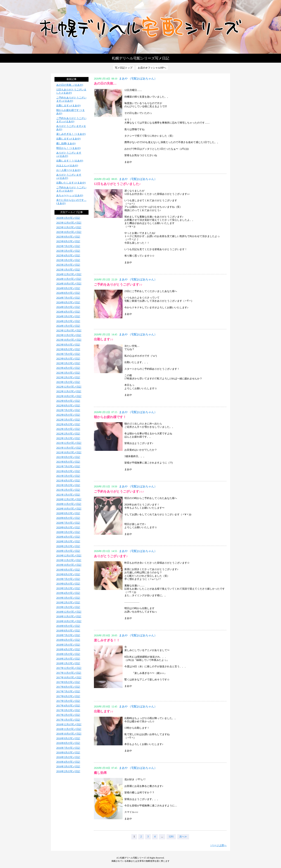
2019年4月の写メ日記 (68, 593)
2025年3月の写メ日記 (68, 260)
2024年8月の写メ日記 (68, 293)
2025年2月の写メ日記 (68, 265)
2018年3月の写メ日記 (68, 654)
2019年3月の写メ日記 (68, 598)
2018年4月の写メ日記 (68, 649)
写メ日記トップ (124, 68)
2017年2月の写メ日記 (68, 715)
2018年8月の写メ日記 (68, 631)
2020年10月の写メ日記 (69, 509)
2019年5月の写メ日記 (68, 588)
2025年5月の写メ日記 (68, 251)
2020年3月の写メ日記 (68, 542)
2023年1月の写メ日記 (68, 382)
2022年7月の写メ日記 (68, 410)
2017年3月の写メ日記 (68, 710)
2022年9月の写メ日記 (68, 401)
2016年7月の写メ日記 (68, 748)
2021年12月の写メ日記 (69, 443)
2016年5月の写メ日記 (68, 757)
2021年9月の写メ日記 (68, 457)
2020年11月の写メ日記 (69, 504)
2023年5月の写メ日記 (68, 363)
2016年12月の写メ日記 (69, 724)
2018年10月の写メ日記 (69, 621)
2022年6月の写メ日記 (68, 415)
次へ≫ (183, 837)
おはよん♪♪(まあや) (67, 166)
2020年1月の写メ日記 (68, 551)
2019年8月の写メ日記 (68, 574)
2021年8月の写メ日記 (68, 462)
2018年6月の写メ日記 (68, 640)
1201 (171, 837)
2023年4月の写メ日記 (68, 368)
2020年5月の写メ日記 (68, 532)
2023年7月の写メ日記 (68, 354)
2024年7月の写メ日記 (68, 298)
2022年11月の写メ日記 (69, 391)
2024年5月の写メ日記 (68, 307)
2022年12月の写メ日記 (69, 387)
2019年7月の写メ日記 (68, 579)
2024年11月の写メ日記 (69, 279)
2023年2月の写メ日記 (68, 378)
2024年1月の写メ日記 (68, 326)
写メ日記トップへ (140, 27)
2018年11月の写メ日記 (69, 617)
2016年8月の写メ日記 (68, 743)
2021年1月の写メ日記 (68, 495)
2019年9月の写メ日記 (68, 570)
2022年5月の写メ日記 (68, 420)
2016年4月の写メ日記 (68, 762)
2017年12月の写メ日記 (69, 668)
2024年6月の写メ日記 (68, 302)
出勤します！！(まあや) (70, 161)
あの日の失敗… (105, 83)
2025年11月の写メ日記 (69, 227)
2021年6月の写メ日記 (68, 471)
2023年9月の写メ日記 (68, 345)
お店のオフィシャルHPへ (152, 68)
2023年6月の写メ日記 (68, 359)
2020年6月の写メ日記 (68, 528)
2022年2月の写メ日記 (68, 434)
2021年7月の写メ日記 (68, 466)
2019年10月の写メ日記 (69, 565)
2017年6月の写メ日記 (68, 696)
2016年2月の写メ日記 (68, 771)
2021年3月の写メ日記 (68, 485)
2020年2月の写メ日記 (68, 546)
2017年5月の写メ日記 (68, 701)
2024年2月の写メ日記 (68, 321)
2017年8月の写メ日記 (68, 687)
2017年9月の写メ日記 (68, 682)
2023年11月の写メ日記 (69, 335)
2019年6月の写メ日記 (68, 584)
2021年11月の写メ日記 (69, 448)
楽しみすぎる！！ (107, 640)
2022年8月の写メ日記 (68, 406)
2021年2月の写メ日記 (68, 490)
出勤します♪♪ (104, 339)
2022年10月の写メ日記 (69, 396)
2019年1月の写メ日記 (68, 607)
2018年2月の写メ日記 (68, 659)
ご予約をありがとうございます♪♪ (118, 284)
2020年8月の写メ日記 (68, 518)
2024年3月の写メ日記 (68, 316)
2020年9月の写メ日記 (68, 513)
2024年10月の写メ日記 (69, 284)
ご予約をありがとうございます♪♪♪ (119, 491)
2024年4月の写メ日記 (68, 312)
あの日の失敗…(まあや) (70, 85)
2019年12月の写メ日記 (69, 556)
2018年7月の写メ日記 (68, 635)
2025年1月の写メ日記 (68, 270)
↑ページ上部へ (218, 845)
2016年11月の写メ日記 (69, 729)
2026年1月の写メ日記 (68, 218)
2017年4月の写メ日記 (68, 706)
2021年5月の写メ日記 (68, 476)
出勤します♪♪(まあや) (68, 106)
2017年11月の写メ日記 (69, 673)
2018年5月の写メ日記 (68, 645)
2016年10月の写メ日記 (69, 734)
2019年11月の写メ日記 (69, 560)
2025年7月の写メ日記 (68, 246)
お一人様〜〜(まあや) (68, 170)
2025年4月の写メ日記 (68, 256)
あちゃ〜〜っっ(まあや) (70, 195)
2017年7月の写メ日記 (68, 692)
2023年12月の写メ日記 (69, 331)
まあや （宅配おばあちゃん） (138, 79)
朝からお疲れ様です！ (110, 417)
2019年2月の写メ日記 (68, 603)
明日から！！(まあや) (68, 148)
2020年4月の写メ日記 (68, 537)
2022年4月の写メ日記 (68, 424)
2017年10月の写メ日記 (69, 678)
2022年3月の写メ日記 (68, 429)
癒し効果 (100, 773)
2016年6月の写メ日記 (68, 753)
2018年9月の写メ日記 (68, 626)
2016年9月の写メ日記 (68, 738)
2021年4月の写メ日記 (68, 481)
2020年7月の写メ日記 (68, 523)
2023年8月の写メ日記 (68, 349)
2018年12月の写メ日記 (69, 612)
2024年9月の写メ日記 (68, 288)
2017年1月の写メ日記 (68, 720)
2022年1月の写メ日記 (68, 438)
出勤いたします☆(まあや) (71, 183)
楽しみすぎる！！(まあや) (71, 134)
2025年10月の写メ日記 (69, 232)
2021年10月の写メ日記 (69, 453)
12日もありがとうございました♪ (117, 184)
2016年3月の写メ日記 (68, 767)
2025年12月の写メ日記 (69, 223)
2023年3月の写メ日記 (68, 373)
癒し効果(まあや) (66, 144)
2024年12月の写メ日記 (69, 274)
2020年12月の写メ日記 (69, 499)
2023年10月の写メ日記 (69, 340)
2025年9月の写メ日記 (68, 237)
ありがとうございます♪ (111, 556)
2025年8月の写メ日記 (68, 241)
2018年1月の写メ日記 (68, 663)
